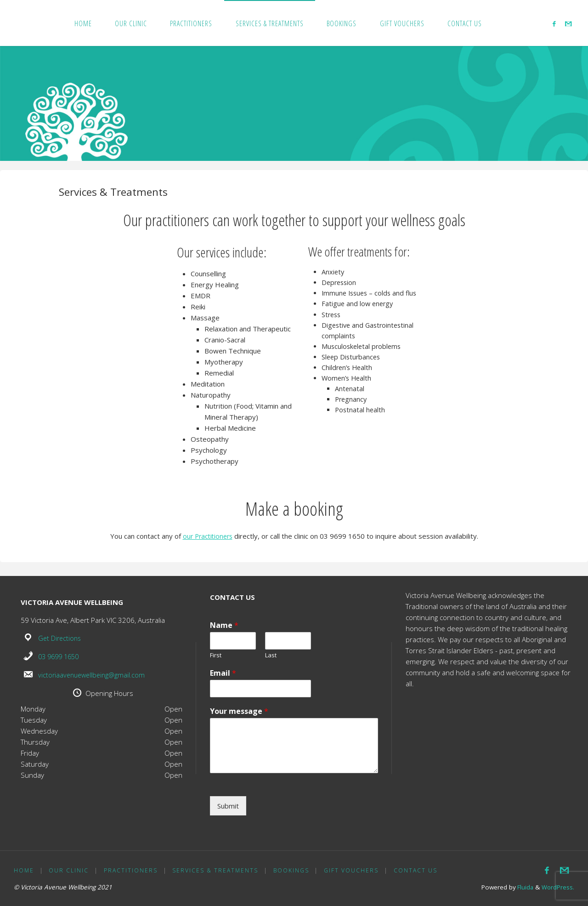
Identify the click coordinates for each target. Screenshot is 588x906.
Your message (239, 711)
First (216, 655)
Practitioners (131, 870)
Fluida (523, 887)
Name (224, 625)
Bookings (292, 870)
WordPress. (558, 887)
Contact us (417, 870)
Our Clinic (69, 870)
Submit (228, 805)
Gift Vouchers (353, 870)
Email (223, 673)
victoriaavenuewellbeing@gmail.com (94, 674)
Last (271, 655)
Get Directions (61, 638)
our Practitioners (208, 536)
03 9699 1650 (61, 656)
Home (24, 870)
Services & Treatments (216, 870)
